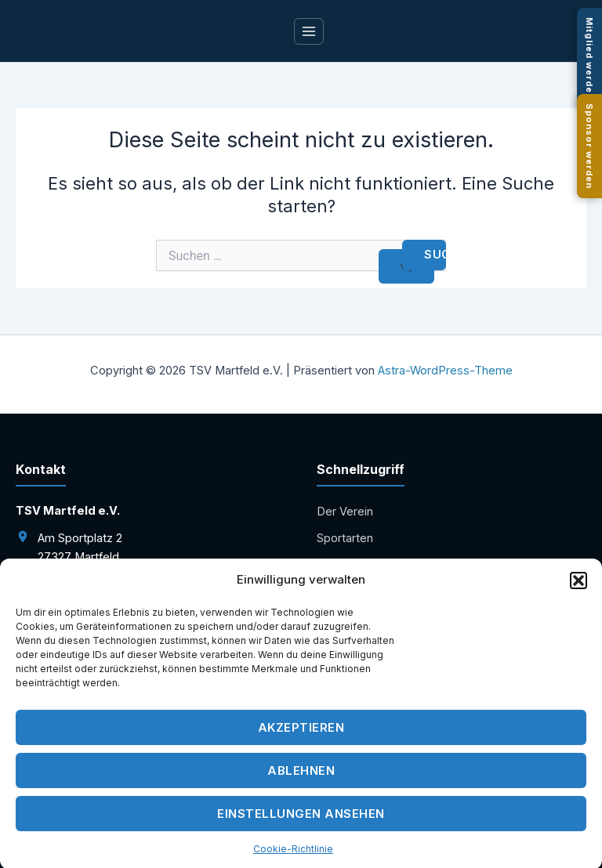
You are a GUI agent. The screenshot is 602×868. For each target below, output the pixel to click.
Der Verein (345, 512)
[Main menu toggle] (309, 31)
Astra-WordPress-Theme (445, 371)
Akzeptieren (301, 733)
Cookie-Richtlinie (293, 854)
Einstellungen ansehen (301, 819)
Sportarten (345, 538)
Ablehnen (301, 776)
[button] (578, 586)
